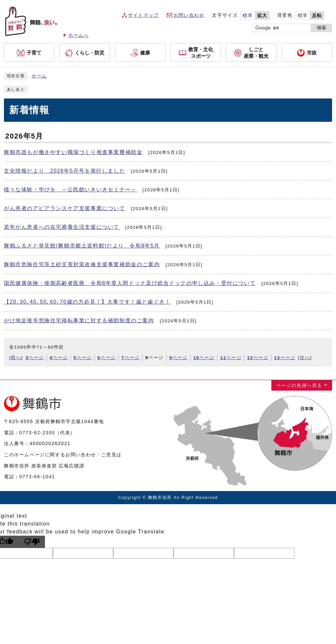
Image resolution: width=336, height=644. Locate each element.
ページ (35, 358)
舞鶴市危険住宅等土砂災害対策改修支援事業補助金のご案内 (82, 264)
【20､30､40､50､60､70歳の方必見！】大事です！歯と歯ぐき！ (87, 302)
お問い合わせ (189, 15)
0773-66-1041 (37, 477)
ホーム (39, 76)
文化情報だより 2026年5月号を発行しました (64, 171)
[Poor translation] (32, 542)
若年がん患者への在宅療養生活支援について (62, 227)
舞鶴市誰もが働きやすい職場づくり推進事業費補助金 (73, 152)
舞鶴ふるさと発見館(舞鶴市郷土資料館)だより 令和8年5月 (82, 246)
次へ (305, 358)
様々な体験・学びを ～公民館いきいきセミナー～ (70, 190)
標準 (248, 16)
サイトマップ (143, 15)
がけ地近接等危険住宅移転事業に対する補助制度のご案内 (79, 321)
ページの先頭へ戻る (299, 385)
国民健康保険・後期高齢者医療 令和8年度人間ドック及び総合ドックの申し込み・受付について (130, 283)
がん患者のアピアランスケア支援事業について (65, 208)
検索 (322, 28)
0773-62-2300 (37, 433)
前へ (16, 358)
